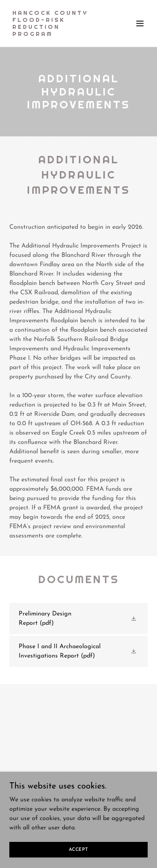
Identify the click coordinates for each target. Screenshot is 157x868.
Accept (78, 849)
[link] (58, 34)
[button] (140, 23)
